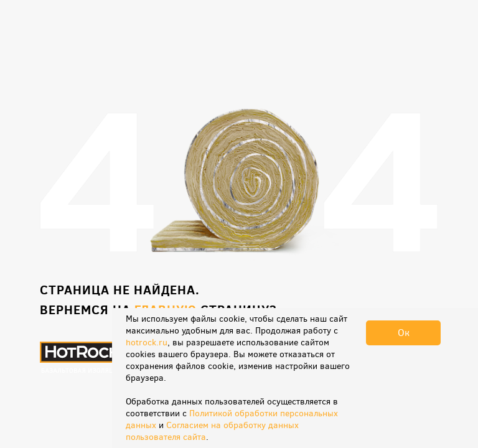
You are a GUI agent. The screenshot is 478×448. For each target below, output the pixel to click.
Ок (404, 333)
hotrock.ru (147, 343)
